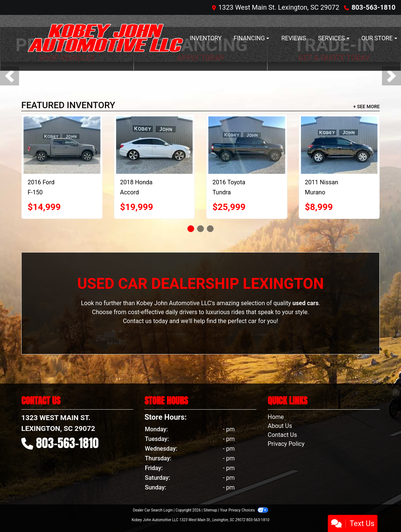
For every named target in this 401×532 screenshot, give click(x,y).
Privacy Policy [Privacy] (286, 444)
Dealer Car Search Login (153, 510)
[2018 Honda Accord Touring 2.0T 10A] (155, 145)
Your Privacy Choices (244, 510)
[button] (10, 76)
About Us (280, 426)
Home (276, 417)
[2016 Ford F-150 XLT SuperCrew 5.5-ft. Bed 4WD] (62, 145)
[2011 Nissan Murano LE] (339, 145)
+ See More (366, 107)
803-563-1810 (374, 7)
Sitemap (210, 510)
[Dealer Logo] (105, 38)
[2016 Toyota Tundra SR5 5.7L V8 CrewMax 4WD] (247, 145)
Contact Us (282, 435)
